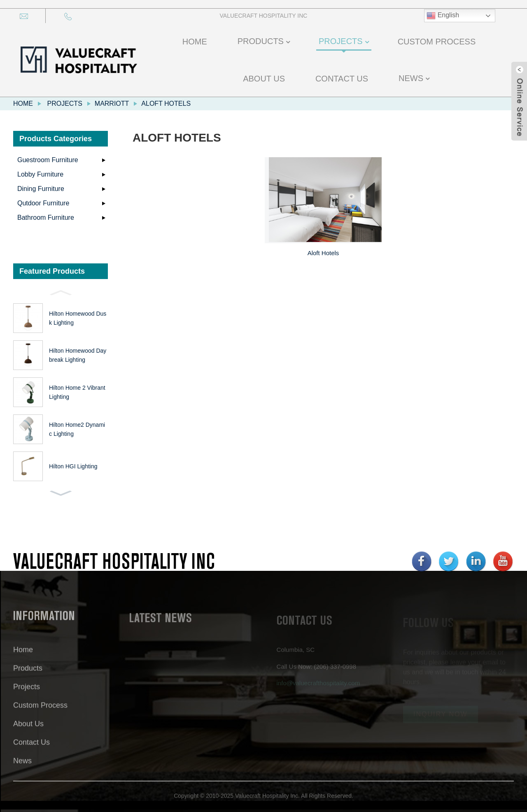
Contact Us (31, 748)
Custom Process (40, 711)
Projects (64, 104)
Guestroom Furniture (48, 160)
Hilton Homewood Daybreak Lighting (78, 355)
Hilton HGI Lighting (73, 466)
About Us (28, 729)
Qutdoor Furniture (43, 203)
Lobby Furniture (40, 174)
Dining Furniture (41, 189)
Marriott (112, 104)
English (443, 16)
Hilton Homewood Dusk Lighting (78, 318)
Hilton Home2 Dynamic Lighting (77, 429)
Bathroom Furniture (46, 218)
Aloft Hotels (166, 104)
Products (28, 674)
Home (23, 104)
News (22, 766)
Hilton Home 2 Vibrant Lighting (77, 392)
